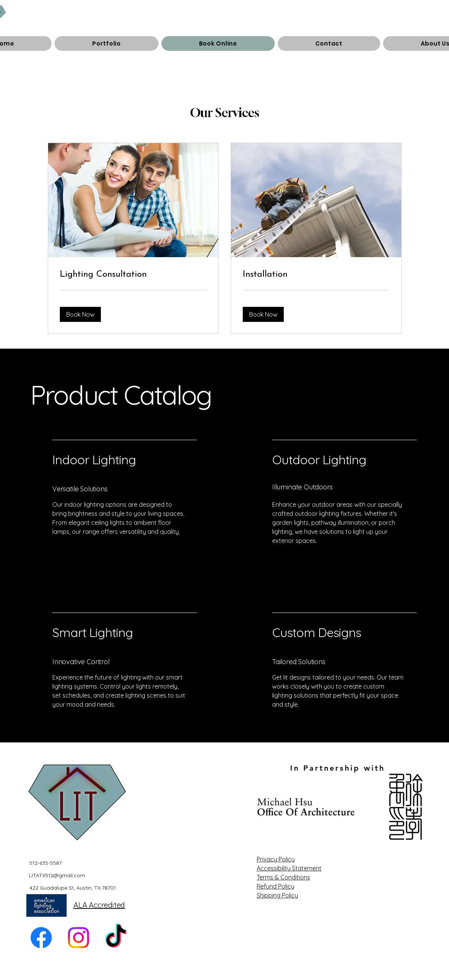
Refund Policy (275, 886)
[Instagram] (78, 938)
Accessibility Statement (289, 868)
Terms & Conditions (283, 877)
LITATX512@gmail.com (57, 875)
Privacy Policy (276, 859)
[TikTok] (116, 938)
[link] (133, 275)
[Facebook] (41, 938)
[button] (80, 314)
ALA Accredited (99, 905)
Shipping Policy (277, 895)
